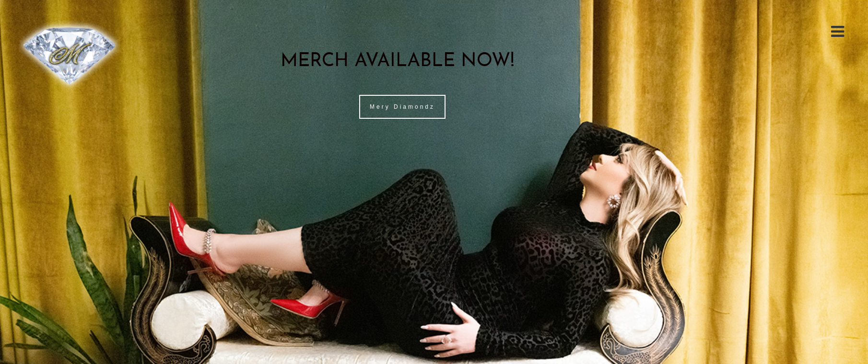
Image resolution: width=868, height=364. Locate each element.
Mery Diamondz (402, 107)
